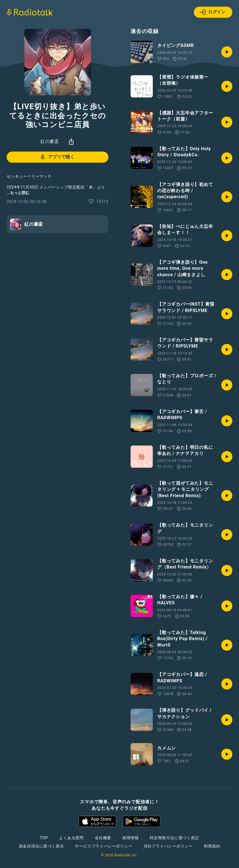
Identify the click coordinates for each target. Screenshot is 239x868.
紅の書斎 (50, 141)
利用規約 (212, 846)
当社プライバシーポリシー (168, 846)
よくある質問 (71, 838)
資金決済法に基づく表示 (41, 846)
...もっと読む (18, 193)
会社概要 (103, 838)
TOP (44, 838)
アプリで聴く (57, 157)
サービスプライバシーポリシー (104, 846)
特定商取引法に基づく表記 (174, 838)
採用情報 (130, 838)
